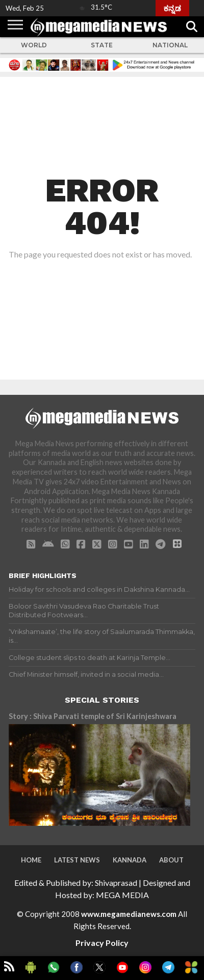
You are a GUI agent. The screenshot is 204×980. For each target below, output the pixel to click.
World (34, 45)
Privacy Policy (102, 943)
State (102, 45)
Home (31, 860)
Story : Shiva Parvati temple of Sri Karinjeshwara (93, 716)
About (171, 860)
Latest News (77, 860)
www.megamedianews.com (129, 914)
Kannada (130, 860)
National (170, 45)
